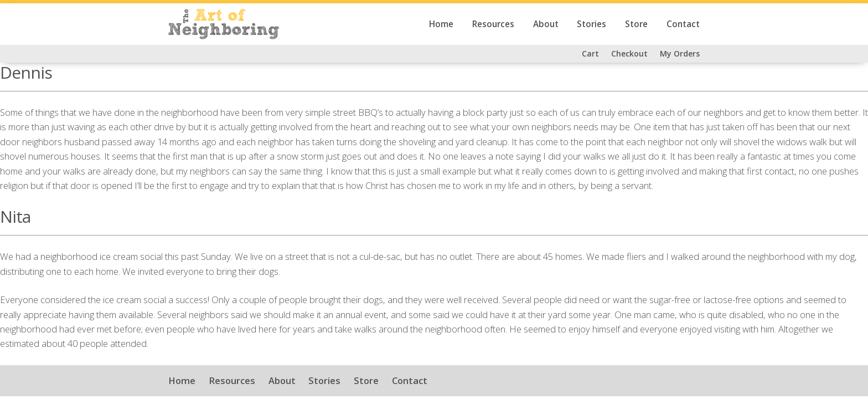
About (546, 24)
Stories (591, 24)
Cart (590, 53)
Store (636, 24)
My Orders (680, 53)
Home (441, 24)
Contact (683, 24)
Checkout (629, 53)
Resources (493, 24)
